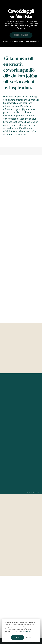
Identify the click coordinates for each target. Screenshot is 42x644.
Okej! (18, 638)
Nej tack (29, 638)
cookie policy (26, 632)
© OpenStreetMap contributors (36, 493)
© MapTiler (29, 493)
